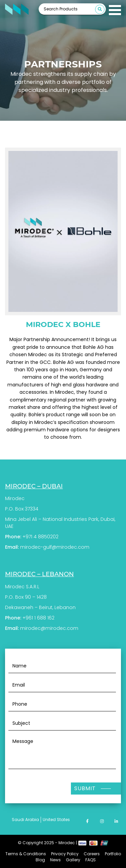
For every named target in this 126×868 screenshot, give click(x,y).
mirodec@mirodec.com (49, 628)
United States (56, 820)
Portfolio (113, 854)
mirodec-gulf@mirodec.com (55, 547)
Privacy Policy (65, 854)
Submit (85, 788)
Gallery (73, 860)
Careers (92, 854)
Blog (40, 860)
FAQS (91, 860)
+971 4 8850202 (40, 537)
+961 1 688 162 (38, 618)
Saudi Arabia (25, 820)
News (55, 860)
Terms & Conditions (26, 854)
